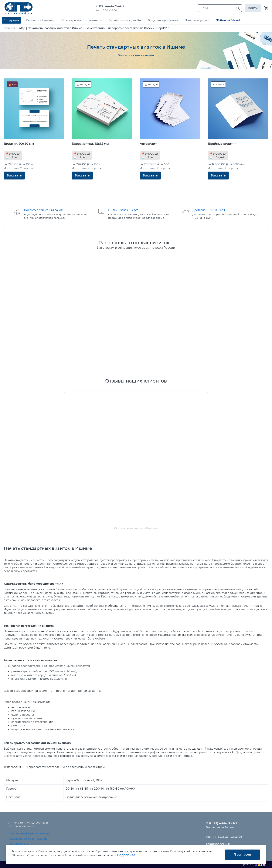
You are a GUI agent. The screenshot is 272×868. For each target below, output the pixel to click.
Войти (253, 8)
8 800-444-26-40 (110, 6)
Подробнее (126, 855)
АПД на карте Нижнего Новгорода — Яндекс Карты (136, 528)
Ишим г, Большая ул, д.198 (224, 837)
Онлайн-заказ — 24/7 (123, 210)
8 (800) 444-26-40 (221, 823)
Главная (9, 28)
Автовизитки (150, 144)
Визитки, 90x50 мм (19, 144)
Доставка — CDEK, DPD (209, 210)
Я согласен (242, 855)
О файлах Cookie (18, 844)
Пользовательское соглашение (27, 839)
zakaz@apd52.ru (219, 844)
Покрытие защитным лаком (44, 210)
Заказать (14, 175)
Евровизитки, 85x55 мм (90, 144)
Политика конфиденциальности (28, 833)
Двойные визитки (222, 144)
